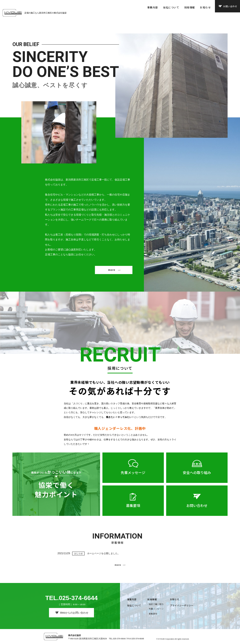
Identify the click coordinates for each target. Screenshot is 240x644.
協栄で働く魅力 (156, 604)
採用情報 (190, 7)
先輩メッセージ (133, 476)
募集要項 (133, 509)
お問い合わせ (230, 6)
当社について (171, 7)
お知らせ (205, 7)
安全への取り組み (197, 476)
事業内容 (153, 7)
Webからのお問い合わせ (74, 613)
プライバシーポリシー (182, 605)
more (112, 274)
